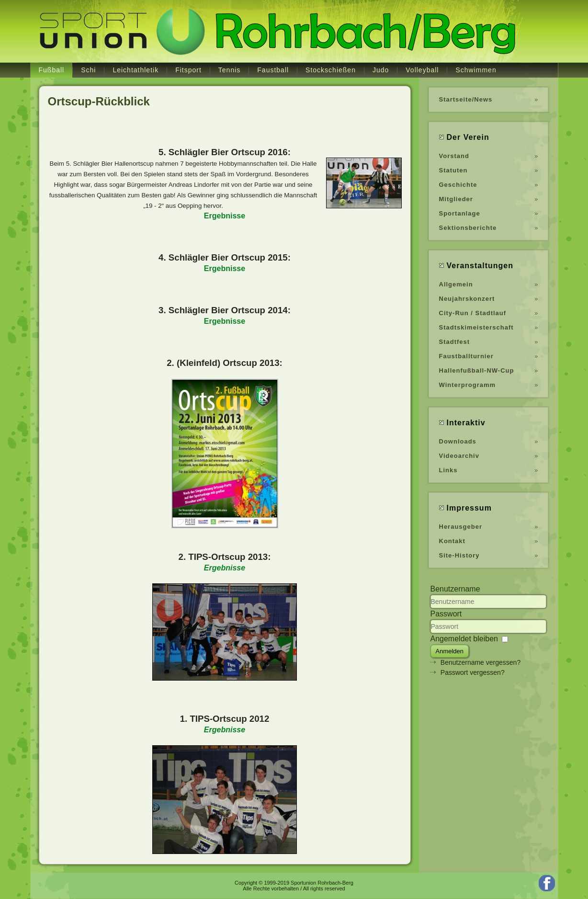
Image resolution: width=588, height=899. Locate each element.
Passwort (446, 614)
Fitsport (188, 70)
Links (448, 470)
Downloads (458, 441)
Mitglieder (456, 199)
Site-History (459, 555)
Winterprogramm (468, 385)
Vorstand (454, 156)
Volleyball (422, 70)
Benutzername (455, 589)
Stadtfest (455, 342)
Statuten (453, 170)
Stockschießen (331, 70)
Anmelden (450, 651)
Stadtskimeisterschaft (476, 327)
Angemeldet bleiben (464, 639)
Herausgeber (461, 527)
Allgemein (456, 284)
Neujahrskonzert (467, 299)
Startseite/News (466, 99)
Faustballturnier (466, 356)
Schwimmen (476, 70)
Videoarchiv (459, 456)
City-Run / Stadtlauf (473, 313)
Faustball (273, 70)
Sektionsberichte (468, 228)
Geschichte (458, 185)
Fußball (52, 70)
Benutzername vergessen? (481, 662)
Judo (381, 70)
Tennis (229, 70)
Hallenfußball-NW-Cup (477, 370)
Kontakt (452, 541)
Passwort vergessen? (473, 672)
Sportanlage (460, 213)
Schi (88, 70)
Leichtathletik (136, 70)
